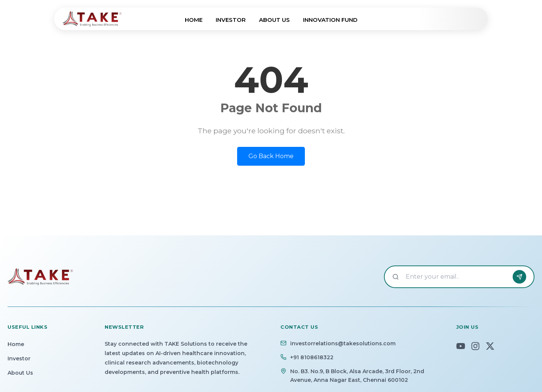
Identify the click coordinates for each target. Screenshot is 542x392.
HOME (194, 20)
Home (16, 344)
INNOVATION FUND (330, 20)
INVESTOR (231, 20)
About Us (20, 373)
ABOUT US (274, 20)
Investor (19, 358)
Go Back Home (271, 156)
